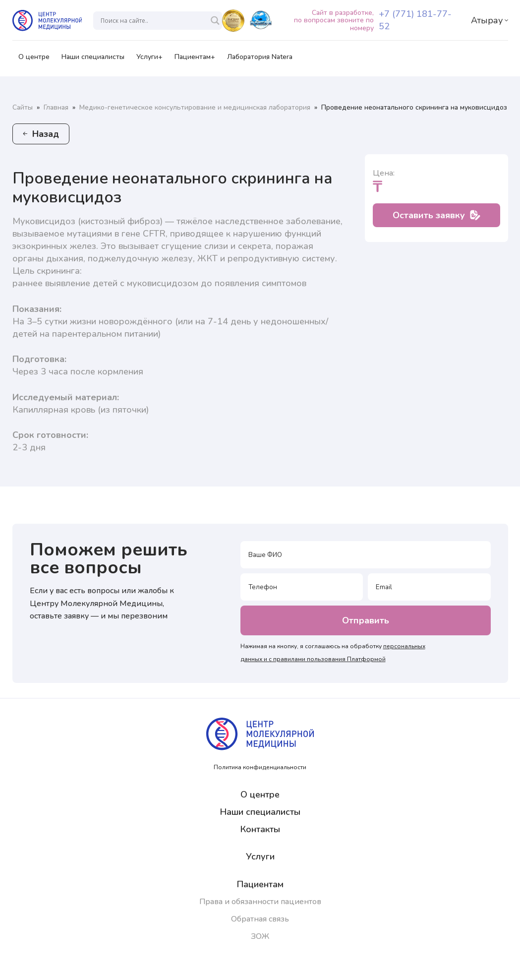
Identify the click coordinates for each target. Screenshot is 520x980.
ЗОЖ (260, 936)
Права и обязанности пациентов (260, 902)
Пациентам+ (195, 60)
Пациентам (260, 884)
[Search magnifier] (215, 21)
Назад (41, 134)
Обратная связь (260, 919)
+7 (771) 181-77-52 (415, 20)
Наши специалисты (93, 60)
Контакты (260, 829)
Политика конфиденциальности (260, 767)
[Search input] (153, 21)
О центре (34, 60)
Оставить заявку (436, 215)
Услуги (260, 857)
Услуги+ (149, 60)
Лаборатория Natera (260, 60)
